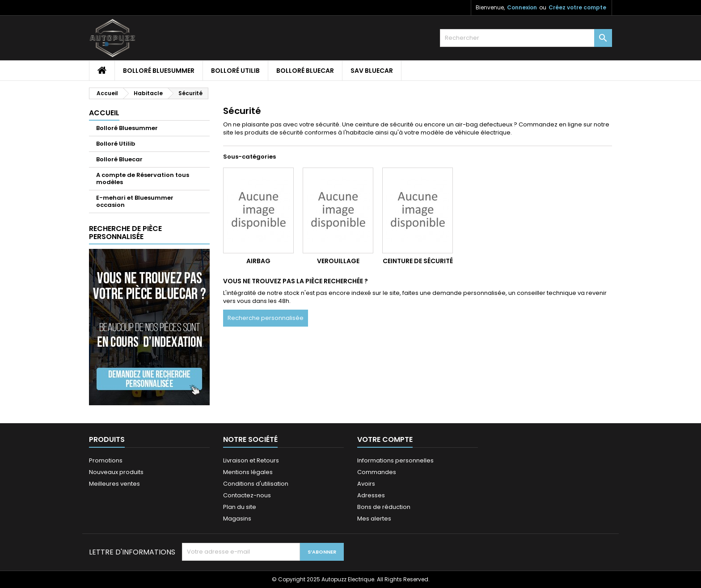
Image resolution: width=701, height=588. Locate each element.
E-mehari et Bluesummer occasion (135, 201)
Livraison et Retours (251, 460)
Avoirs (366, 484)
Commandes (377, 472)
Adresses (371, 495)
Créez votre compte (577, 7)
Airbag (258, 261)
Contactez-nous (247, 495)
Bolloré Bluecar (305, 71)
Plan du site (240, 507)
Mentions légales (248, 472)
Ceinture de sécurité (418, 261)
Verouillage (338, 261)
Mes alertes (374, 519)
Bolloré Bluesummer (159, 71)
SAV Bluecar (372, 71)
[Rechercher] (526, 38)
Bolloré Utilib (235, 71)
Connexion (522, 7)
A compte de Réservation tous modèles (143, 178)
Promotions (106, 460)
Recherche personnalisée (266, 318)
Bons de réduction (384, 507)
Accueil (104, 113)
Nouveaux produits (116, 472)
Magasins (237, 519)
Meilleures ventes (114, 484)
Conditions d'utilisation (256, 484)
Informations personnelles (395, 460)
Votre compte (385, 439)
